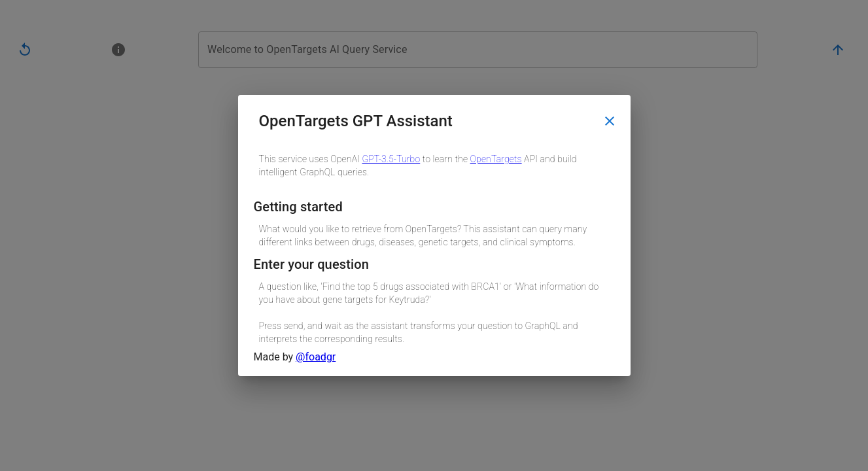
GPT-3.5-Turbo (391, 159)
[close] (610, 121)
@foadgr (316, 357)
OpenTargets (496, 159)
